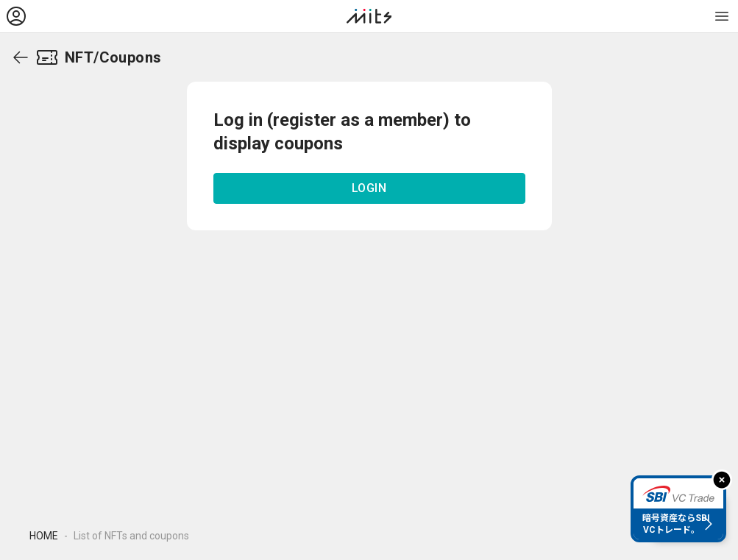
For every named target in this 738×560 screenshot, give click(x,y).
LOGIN (369, 188)
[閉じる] (722, 480)
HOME (44, 536)
